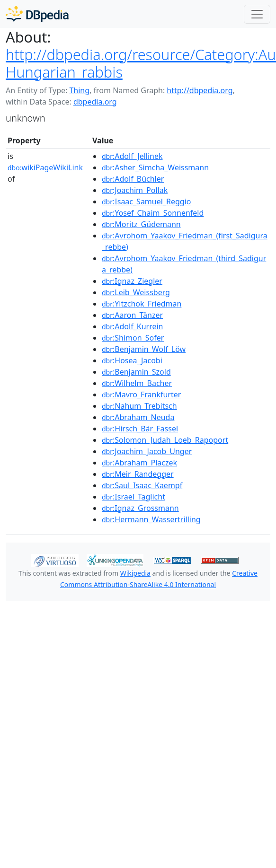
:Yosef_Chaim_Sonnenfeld (153, 213)
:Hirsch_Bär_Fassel (140, 429)
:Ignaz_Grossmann (140, 508)
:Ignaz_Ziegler (132, 281)
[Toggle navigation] (257, 14)
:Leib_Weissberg (136, 292)
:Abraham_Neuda (138, 417)
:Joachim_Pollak (135, 190)
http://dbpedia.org (200, 90)
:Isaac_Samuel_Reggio (146, 202)
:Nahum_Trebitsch (139, 406)
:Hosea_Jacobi (132, 360)
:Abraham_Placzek (139, 463)
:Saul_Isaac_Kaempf (142, 485)
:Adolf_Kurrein (133, 326)
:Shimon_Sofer (133, 338)
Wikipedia (135, 573)
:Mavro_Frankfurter (141, 395)
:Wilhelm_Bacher (137, 383)
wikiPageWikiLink (45, 167)
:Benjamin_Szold (136, 372)
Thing (79, 90)
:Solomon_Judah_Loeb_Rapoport (165, 440)
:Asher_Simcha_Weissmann (155, 167)
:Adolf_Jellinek (132, 156)
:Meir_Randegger (138, 474)
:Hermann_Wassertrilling (151, 519)
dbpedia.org (95, 102)
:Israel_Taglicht (134, 497)
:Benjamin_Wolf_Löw (144, 349)
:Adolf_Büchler (133, 179)
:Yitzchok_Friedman (142, 304)
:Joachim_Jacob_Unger (147, 451)
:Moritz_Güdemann (141, 224)
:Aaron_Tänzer (132, 315)
